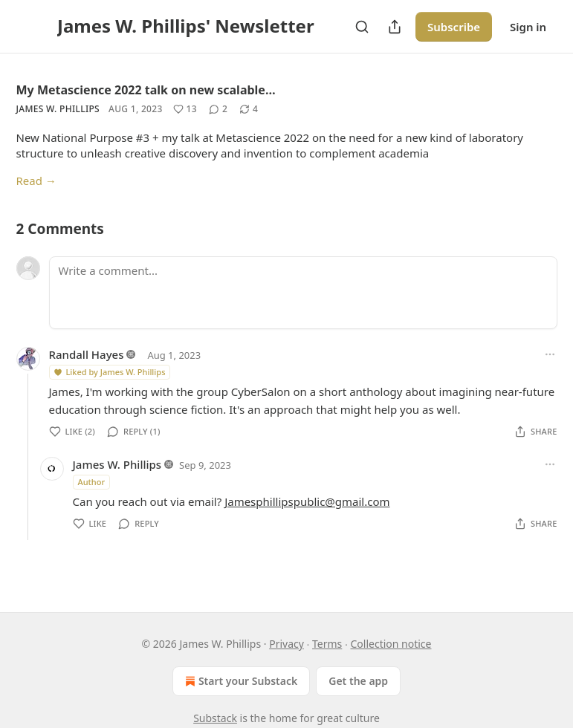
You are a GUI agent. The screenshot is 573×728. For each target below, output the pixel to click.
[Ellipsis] (550, 354)
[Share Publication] (395, 27)
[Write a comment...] (303, 293)
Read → (36, 181)
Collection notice (391, 644)
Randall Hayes (87, 354)
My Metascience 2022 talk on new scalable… (146, 90)
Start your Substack (240, 681)
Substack (215, 718)
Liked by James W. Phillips (109, 372)
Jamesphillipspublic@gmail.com (307, 501)
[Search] (362, 27)
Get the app (358, 681)
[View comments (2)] (218, 109)
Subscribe (454, 27)
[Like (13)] (185, 109)
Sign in (528, 27)
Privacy (286, 644)
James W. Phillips (58, 109)
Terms (327, 644)
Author (92, 482)
